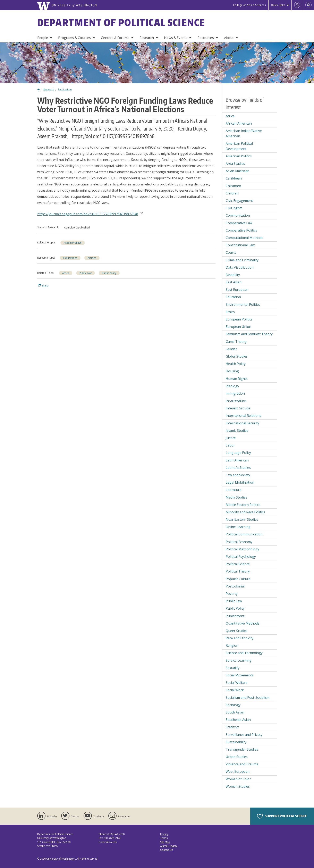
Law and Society (238, 475)
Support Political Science (282, 816)
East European (237, 290)
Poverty (232, 594)
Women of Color (238, 779)
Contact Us (167, 850)
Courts (231, 252)
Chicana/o (233, 186)
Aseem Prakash (73, 243)
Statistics (233, 727)
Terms (164, 838)
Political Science (238, 564)
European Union (238, 327)
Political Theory (238, 571)
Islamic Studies (237, 431)
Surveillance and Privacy (244, 735)
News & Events (176, 38)
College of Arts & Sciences (249, 5)
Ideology (232, 386)
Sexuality (233, 668)
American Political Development (239, 146)
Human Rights (237, 379)
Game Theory (236, 342)
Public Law (86, 273)
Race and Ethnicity (240, 638)
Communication (238, 215)
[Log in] (297, 5)
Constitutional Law (240, 245)
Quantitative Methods (243, 623)
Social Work (235, 690)
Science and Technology (244, 653)
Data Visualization (240, 267)
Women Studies (238, 786)
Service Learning (239, 660)
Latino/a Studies (238, 468)
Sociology (233, 705)
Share (43, 285)
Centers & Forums (115, 38)
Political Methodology (242, 549)
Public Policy (109, 273)
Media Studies (236, 497)
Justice (231, 438)
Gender (231, 349)
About (229, 38)
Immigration (235, 393)
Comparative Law (239, 223)
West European (238, 771)
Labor (230, 445)
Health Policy (236, 364)
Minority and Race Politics (245, 512)
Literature (234, 490)
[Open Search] (308, 5)
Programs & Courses (74, 38)
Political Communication (244, 534)
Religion (232, 645)
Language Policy (238, 453)
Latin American (237, 460)
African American (239, 123)
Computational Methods (244, 238)
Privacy (164, 834)
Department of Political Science (121, 22)
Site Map (165, 842)
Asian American (237, 171)
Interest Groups (238, 408)
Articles (92, 258)
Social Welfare (237, 683)
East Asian (234, 282)
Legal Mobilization (240, 482)
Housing (232, 371)
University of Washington (61, 859)
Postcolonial (235, 586)
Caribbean (234, 178)
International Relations (243, 416)
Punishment (235, 616)
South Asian (235, 712)
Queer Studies (237, 631)
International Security (242, 423)
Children (232, 193)
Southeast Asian (238, 720)
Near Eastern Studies (242, 519)
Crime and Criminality (242, 260)
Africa (66, 273)
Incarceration (236, 401)
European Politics (239, 319)
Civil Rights (234, 208)
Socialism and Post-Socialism (248, 698)
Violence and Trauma (242, 764)
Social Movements (240, 675)
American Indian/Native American (244, 133)
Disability (233, 275)
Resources (206, 38)
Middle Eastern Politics (243, 505)
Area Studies (235, 164)
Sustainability (236, 742)
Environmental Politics (243, 304)
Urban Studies (237, 757)
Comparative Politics (241, 230)
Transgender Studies (242, 749)
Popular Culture (238, 579)
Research (147, 38)
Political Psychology (241, 557)
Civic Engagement (239, 201)
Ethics (230, 312)
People (43, 38)
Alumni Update (169, 846)
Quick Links (278, 5)
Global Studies (237, 356)
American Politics (239, 156)
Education (233, 297)
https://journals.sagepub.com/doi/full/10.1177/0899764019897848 (90, 214)
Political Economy (239, 542)
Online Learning (238, 527)
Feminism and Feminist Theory (249, 334)
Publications (65, 89)
